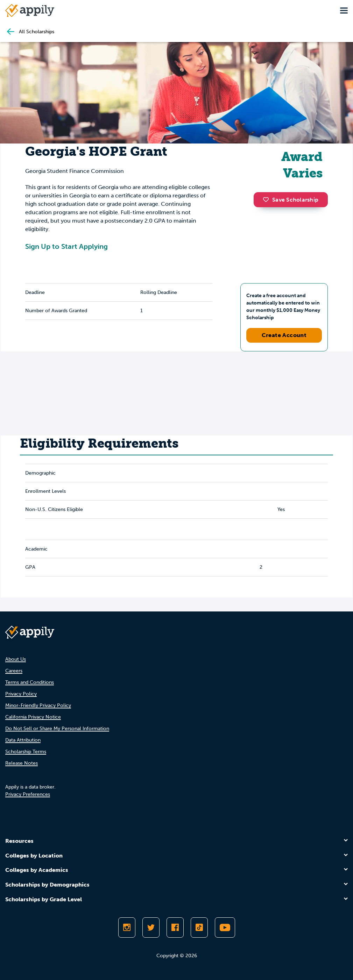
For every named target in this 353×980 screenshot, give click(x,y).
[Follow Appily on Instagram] (127, 927)
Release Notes (22, 763)
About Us (16, 659)
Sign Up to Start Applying (66, 246)
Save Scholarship (291, 200)
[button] (268, 199)
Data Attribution (23, 740)
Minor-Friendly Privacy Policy (38, 705)
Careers (14, 671)
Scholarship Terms (26, 752)
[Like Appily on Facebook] (175, 927)
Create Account (284, 335)
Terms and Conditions (30, 682)
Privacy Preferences (28, 794)
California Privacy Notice (33, 717)
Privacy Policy (21, 694)
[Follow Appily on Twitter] (151, 927)
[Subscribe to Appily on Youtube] (225, 927)
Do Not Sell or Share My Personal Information (57, 729)
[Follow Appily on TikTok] (199, 927)
